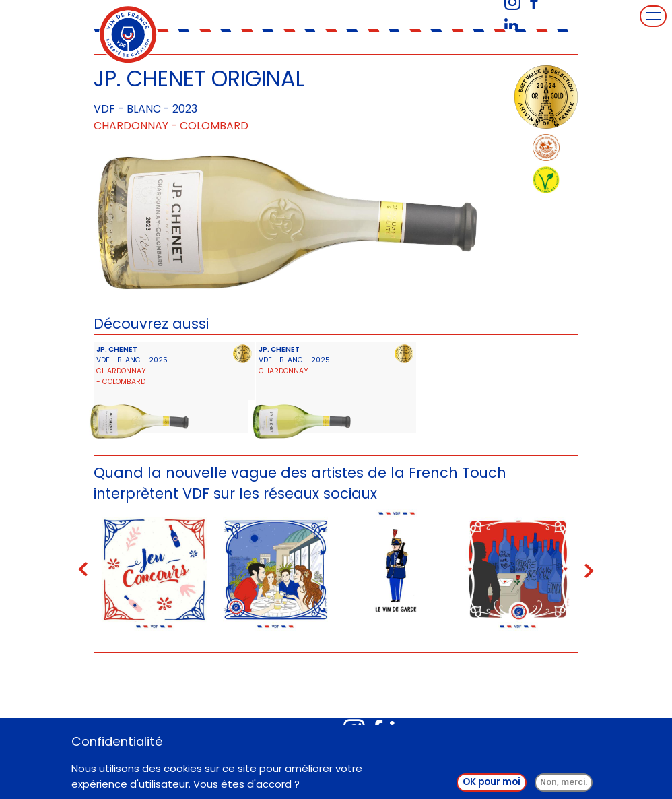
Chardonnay (131, 126)
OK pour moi (492, 785)
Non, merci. (564, 785)
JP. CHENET (117, 349)
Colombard (214, 126)
